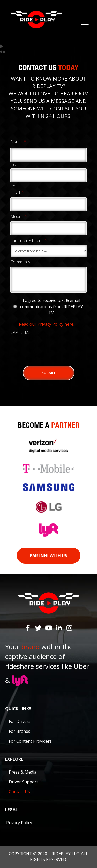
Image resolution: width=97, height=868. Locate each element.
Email (17, 193)
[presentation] (50, 347)
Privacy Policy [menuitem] (19, 823)
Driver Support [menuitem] (23, 782)
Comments (20, 262)
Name (18, 142)
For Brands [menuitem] (20, 731)
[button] (28, 628)
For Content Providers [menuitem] (30, 741)
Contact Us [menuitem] (19, 792)
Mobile (19, 217)
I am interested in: (29, 241)
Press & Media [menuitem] (23, 772)
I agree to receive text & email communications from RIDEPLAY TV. (51, 307)
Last (14, 185)
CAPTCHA (20, 332)
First (14, 164)
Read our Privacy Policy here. (47, 324)
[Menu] (85, 22)
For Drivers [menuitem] (20, 721)
